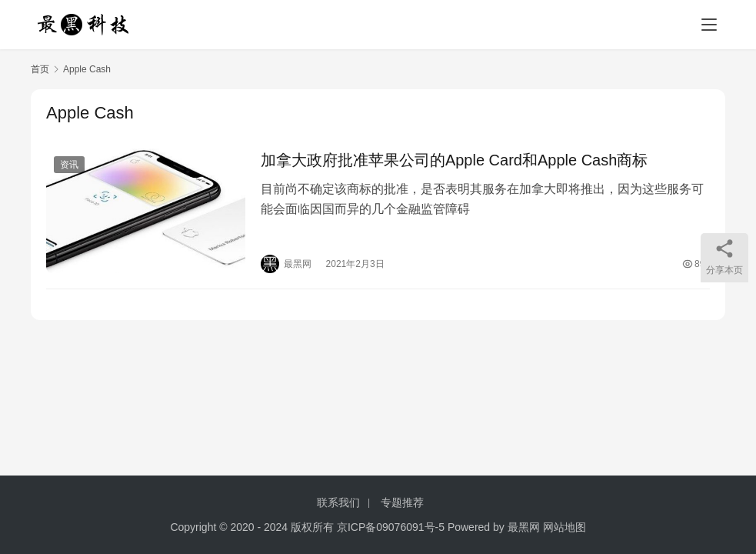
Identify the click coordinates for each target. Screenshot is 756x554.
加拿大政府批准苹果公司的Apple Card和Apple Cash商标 (454, 160)
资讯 (69, 165)
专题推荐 (402, 502)
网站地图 (565, 527)
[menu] (709, 25)
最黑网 (524, 527)
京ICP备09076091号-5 (391, 527)
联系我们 (338, 502)
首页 (40, 69)
